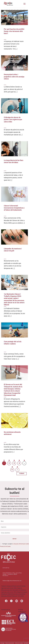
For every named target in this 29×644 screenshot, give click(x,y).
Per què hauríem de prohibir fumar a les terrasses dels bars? (14, 31)
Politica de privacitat (10, 643)
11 (12, 470)
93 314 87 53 (6, 568)
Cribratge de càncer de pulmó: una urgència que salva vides (13, 120)
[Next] (17, 470)
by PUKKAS (26, 643)
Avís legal (2, 643)
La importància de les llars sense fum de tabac (14, 161)
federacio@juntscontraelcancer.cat (12, 581)
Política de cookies (19, 643)
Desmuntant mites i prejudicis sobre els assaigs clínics (14, 77)
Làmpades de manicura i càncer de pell (13, 250)
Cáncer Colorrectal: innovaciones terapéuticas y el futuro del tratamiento (14, 208)
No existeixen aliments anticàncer (12, 433)
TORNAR (22, 474)
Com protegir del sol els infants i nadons (13, 343)
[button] (24, 4)
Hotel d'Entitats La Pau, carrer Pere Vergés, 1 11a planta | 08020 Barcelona (12, 574)
